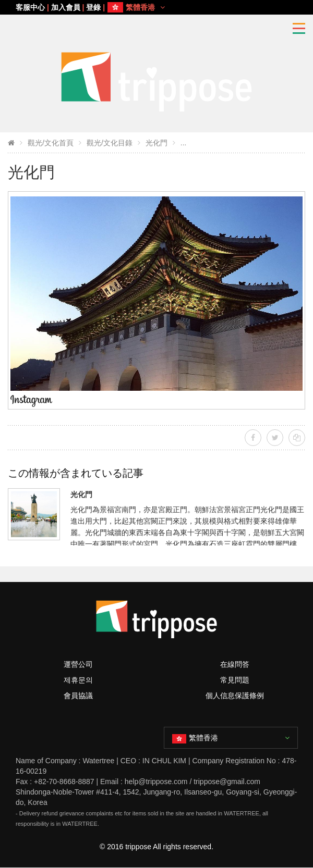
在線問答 (235, 664)
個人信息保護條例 (235, 696)
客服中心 (30, 7)
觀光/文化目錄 (110, 143)
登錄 (93, 7)
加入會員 (66, 7)
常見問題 (235, 680)
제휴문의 (78, 680)
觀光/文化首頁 (51, 143)
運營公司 (78, 664)
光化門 (156, 143)
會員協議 (78, 696)
